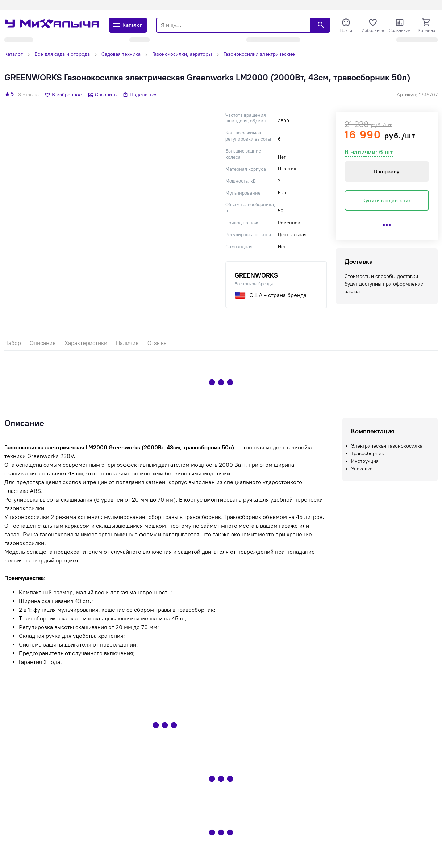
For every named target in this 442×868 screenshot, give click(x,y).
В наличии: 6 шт (369, 152)
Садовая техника (121, 54)
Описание (43, 343)
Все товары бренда (254, 284)
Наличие (127, 343)
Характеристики (86, 343)
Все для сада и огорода (62, 54)
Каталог (14, 54)
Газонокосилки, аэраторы (182, 54)
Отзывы (158, 343)
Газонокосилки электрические (259, 54)
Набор (13, 343)
